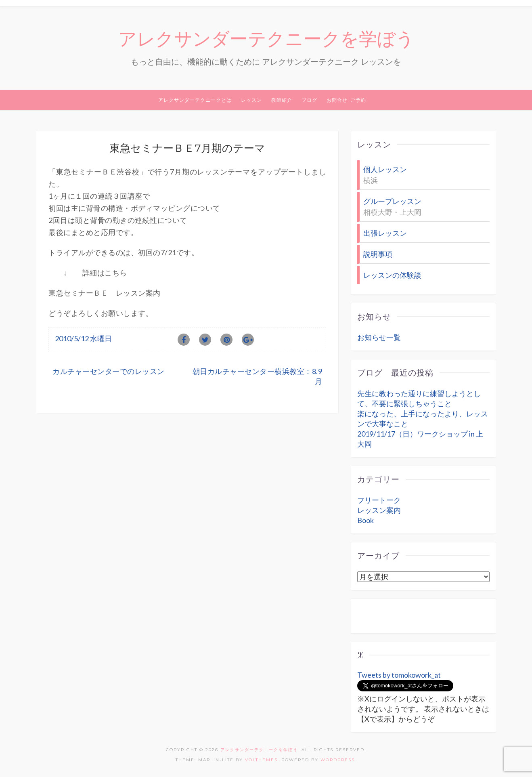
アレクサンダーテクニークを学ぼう (266, 39)
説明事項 (378, 254)
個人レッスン (385, 169)
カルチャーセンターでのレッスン (109, 371)
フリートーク (379, 500)
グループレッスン (392, 201)
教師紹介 (282, 100)
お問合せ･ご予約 (346, 100)
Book (365, 520)
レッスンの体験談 (392, 275)
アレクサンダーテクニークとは (195, 100)
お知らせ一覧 (379, 337)
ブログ (309, 100)
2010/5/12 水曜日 (83, 338)
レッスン (251, 100)
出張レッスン (385, 233)
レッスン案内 (379, 510)
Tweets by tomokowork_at (399, 675)
